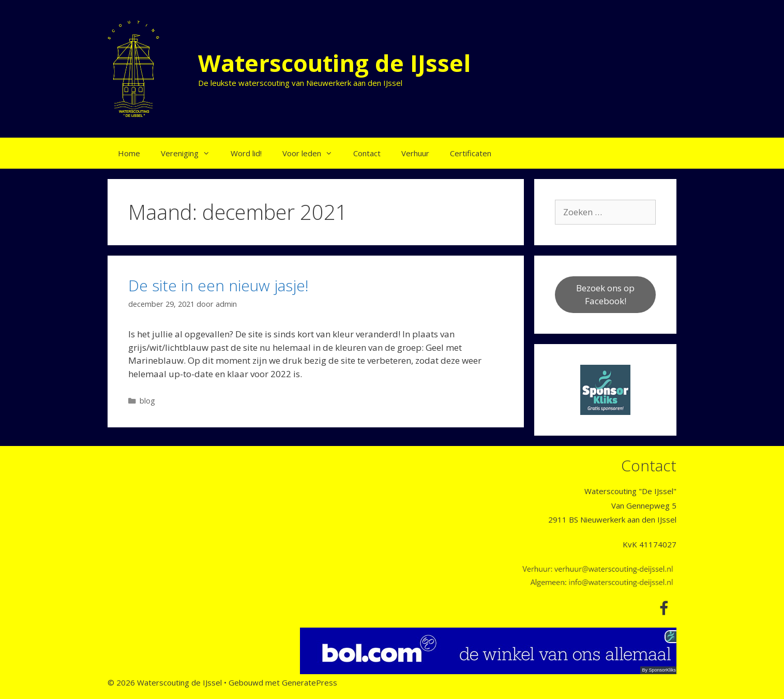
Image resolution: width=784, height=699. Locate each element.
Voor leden (313, 153)
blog (147, 401)
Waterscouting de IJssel (334, 63)
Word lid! (246, 153)
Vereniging (191, 153)
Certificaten (471, 153)
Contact (367, 153)
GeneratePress (310, 682)
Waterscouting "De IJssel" (630, 491)
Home (129, 153)
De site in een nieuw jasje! (218, 285)
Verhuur (415, 153)
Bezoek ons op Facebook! (605, 295)
